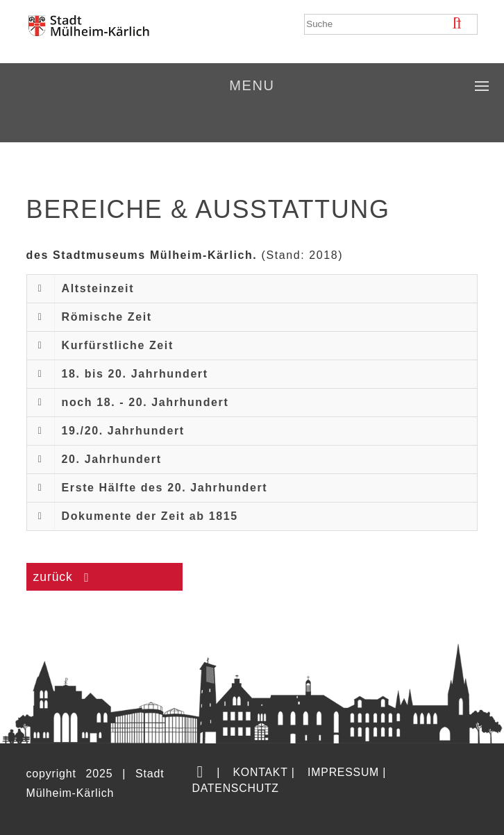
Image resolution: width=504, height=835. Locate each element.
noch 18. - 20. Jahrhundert (145, 402)
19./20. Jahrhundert (123, 431)
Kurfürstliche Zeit (118, 345)
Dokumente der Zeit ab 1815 (150, 516)
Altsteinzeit (98, 288)
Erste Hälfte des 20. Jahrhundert (165, 488)
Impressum (343, 772)
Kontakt (260, 772)
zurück (55, 577)
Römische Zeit (107, 317)
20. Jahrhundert (112, 459)
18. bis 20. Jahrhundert (135, 374)
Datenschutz (235, 788)
